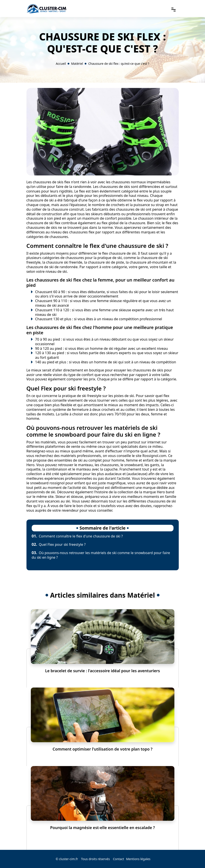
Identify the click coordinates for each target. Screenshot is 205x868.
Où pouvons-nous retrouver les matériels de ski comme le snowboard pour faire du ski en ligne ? (101, 555)
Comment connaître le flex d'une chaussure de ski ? (77, 536)
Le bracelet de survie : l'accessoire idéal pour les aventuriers (102, 671)
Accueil (61, 64)
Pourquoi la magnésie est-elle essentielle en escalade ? (102, 828)
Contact (118, 859)
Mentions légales (138, 859)
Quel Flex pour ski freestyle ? (59, 544)
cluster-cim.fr (69, 859)
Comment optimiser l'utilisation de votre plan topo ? (102, 749)
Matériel (77, 64)
